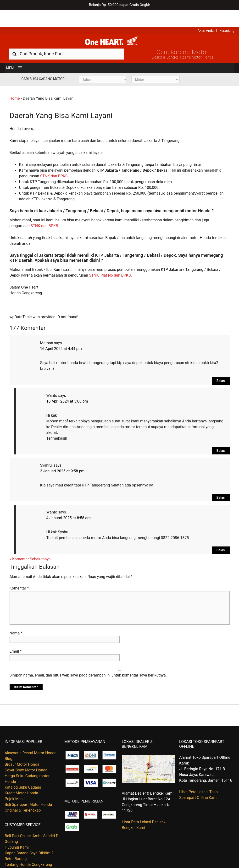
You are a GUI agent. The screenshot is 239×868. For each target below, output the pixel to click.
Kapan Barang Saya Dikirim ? (29, 838)
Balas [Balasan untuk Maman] (221, 366)
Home (15, 84)
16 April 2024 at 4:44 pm (61, 334)
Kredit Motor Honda (22, 778)
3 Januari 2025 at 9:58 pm (62, 456)
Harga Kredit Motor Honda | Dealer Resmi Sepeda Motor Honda (120, 25)
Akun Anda (206, 13)
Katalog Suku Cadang (23, 772)
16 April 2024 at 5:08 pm (67, 386)
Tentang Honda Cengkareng (28, 850)
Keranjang (227, 13)
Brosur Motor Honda (22, 750)
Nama (16, 619)
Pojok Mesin (15, 784)
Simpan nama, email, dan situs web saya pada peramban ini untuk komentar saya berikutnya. (88, 661)
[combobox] (66, 39)
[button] (11, 53)
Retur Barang (16, 844)
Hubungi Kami (17, 833)
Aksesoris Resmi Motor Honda (31, 738)
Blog (9, 744)
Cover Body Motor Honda (26, 755)
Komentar (19, 574)
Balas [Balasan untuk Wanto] (221, 436)
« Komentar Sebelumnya (30, 544)
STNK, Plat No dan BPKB (110, 260)
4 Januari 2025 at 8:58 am (69, 503)
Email (16, 637)
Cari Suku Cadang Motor (43, 64)
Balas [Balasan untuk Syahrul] (221, 483)
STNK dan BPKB (54, 161)
